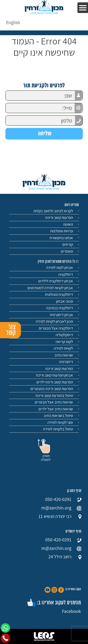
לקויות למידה (63, 348)
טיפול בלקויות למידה (58, 429)
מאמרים (67, 251)
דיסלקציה (66, 274)
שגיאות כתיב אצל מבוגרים (54, 402)
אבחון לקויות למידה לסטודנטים (50, 288)
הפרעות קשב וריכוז (59, 217)
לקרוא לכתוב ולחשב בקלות (53, 211)
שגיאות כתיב (64, 355)
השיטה (68, 224)
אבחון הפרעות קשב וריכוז (54, 375)
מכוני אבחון (65, 301)
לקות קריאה (64, 342)
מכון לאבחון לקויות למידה (54, 321)
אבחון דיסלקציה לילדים (56, 281)
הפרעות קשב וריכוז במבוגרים (52, 389)
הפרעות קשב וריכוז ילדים (55, 382)
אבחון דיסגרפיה (61, 315)
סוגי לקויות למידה (60, 422)
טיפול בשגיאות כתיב (58, 415)
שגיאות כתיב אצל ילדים (56, 409)
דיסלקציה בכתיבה (60, 308)
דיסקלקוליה (64, 335)
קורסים (68, 244)
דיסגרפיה (66, 362)
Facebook (71, 611)
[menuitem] (13, 22)
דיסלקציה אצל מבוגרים (56, 328)
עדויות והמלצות (62, 231)
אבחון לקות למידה (60, 267)
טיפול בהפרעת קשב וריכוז (54, 395)
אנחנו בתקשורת (61, 238)
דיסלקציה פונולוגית (59, 294)
